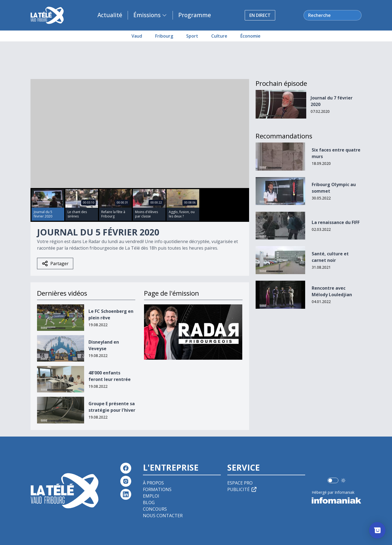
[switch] (333, 480)
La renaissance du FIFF (336, 222)
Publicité (242, 489)
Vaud (137, 36)
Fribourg (164, 36)
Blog (149, 502)
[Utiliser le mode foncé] (343, 480)
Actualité (110, 15)
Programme (195, 15)
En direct (260, 15)
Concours (155, 509)
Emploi (151, 496)
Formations (157, 489)
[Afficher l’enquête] (377, 530)
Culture (219, 36)
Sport (192, 36)
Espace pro (240, 483)
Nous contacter (163, 516)
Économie (250, 36)
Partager (55, 264)
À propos (153, 483)
